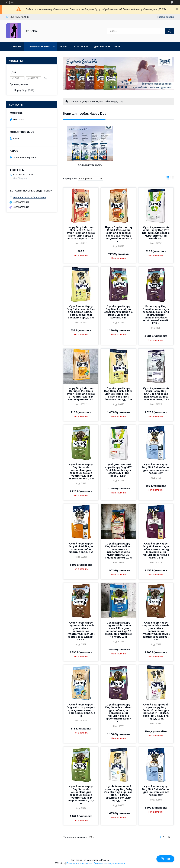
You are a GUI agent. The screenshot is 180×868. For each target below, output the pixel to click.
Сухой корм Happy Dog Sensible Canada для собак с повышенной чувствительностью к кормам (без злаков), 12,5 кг (81, 631)
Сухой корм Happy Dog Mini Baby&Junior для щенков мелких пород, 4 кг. (156, 469)
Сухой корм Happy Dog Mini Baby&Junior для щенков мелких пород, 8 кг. (156, 791)
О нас (64, 46)
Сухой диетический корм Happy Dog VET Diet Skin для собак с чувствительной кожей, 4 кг (156, 233)
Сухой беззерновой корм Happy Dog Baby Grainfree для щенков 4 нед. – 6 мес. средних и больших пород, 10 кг (118, 793)
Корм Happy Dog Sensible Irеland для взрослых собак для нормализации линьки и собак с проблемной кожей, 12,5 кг (156, 315)
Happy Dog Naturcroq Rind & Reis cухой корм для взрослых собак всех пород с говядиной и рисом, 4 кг (118, 234)
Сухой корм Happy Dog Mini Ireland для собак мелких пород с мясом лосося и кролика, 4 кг (118, 312)
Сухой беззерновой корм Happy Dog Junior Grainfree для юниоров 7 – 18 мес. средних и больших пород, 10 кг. (156, 712)
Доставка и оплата (107, 46)
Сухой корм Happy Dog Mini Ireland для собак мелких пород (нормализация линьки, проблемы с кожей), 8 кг (156, 551)
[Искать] (169, 31)
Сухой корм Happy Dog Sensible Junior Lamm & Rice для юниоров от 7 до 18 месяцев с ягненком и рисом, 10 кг (118, 630)
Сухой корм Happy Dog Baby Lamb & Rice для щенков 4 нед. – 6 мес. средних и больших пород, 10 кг (118, 394)
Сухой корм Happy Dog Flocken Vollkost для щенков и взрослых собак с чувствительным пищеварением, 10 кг (118, 551)
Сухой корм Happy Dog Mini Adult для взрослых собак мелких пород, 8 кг (81, 548)
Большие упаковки (90, 165)
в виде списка (172, 179)
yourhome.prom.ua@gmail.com (29, 197)
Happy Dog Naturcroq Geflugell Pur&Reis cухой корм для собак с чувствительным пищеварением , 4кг (81, 394)
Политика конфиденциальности (110, 863)
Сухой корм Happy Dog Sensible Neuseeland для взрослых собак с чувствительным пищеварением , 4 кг (81, 472)
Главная (15, 46)
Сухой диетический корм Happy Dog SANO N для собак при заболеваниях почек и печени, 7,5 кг (156, 394)
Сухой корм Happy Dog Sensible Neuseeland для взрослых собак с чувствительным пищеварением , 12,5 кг (81, 795)
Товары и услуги (39, 46)
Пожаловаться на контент (79, 863)
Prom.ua (105, 860)
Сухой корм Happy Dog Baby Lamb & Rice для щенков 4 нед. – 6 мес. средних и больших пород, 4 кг (81, 312)
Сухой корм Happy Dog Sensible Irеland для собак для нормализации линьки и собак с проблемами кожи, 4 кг (118, 713)
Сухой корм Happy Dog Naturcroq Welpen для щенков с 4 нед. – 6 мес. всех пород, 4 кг (81, 710)
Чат (165, 859)
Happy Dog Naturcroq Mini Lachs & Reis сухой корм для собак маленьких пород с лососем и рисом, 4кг (81, 233)
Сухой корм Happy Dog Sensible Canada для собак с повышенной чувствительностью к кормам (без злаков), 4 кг (156, 631)
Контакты (81, 46)
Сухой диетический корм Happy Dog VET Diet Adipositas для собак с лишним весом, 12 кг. (118, 470)
